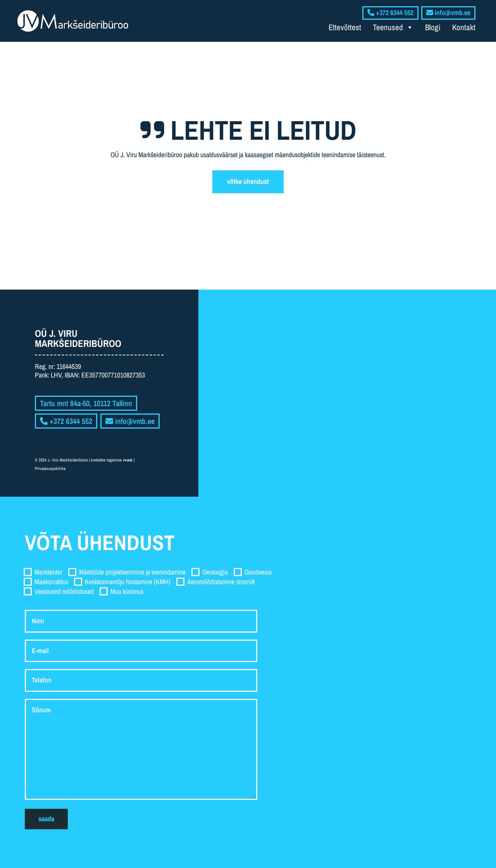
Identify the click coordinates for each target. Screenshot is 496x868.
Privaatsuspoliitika (50, 468)
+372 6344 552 (66, 421)
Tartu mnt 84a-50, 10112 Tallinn (86, 403)
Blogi (433, 27)
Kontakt (464, 27)
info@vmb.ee (130, 421)
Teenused (393, 27)
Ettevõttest (345, 27)
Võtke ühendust (248, 181)
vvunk (128, 460)
